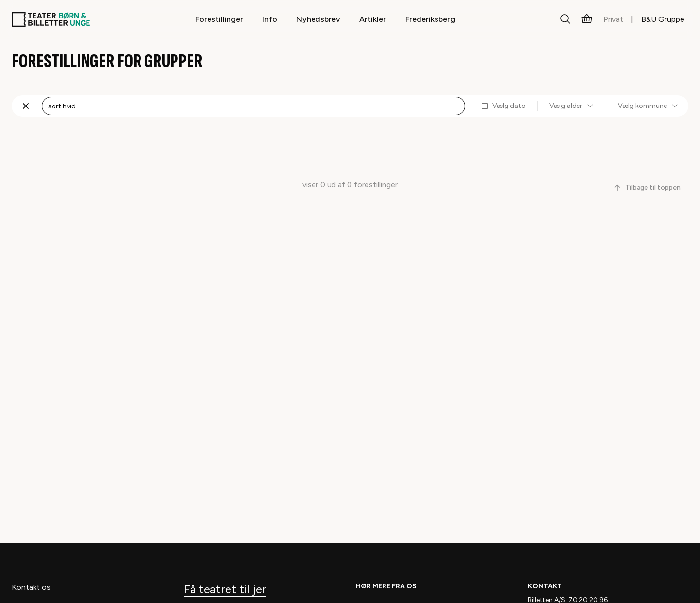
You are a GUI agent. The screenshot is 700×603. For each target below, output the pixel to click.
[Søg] (565, 19)
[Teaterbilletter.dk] (51, 19)
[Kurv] (587, 19)
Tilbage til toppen (647, 187)
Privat (613, 19)
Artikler (373, 19)
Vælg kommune (648, 106)
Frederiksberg (430, 19)
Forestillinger (219, 19)
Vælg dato (503, 106)
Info (270, 19)
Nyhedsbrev (318, 19)
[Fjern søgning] (26, 106)
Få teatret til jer (225, 589)
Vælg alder (572, 106)
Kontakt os (31, 587)
